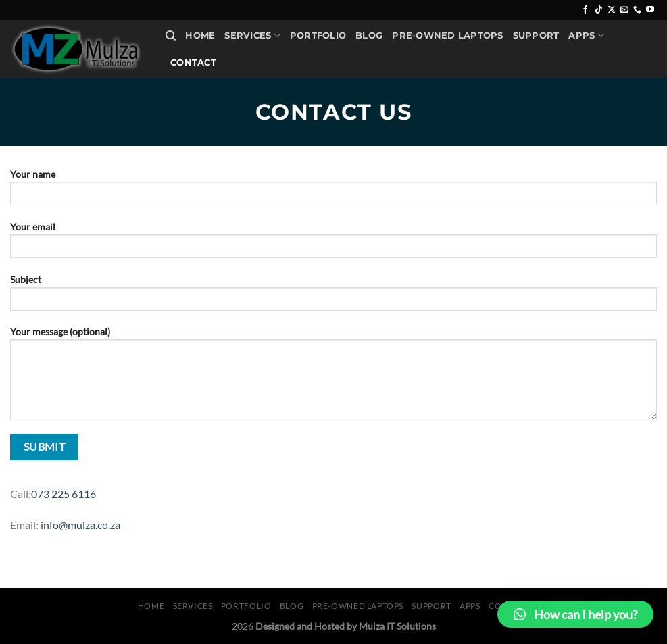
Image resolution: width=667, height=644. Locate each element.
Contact (193, 63)
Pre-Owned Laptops (447, 35)
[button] (575, 614)
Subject (333, 297)
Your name (333, 192)
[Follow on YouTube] (650, 10)
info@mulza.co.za (80, 525)
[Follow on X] (612, 10)
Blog (369, 35)
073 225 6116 (64, 494)
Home (200, 35)
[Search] (171, 36)
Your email (333, 244)
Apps (586, 35)
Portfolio (318, 35)
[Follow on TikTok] (599, 10)
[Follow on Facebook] (585, 10)
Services (252, 35)
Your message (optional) (333, 378)
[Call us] (637, 10)
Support (536, 35)
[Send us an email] (624, 10)
